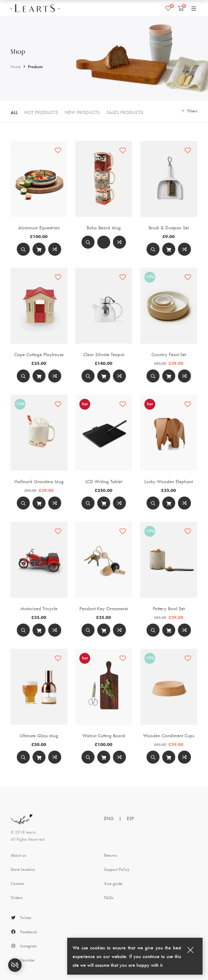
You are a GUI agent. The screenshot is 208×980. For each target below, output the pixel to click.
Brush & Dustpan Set (169, 227)
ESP (130, 818)
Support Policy (117, 869)
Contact (17, 883)
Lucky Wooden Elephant (169, 481)
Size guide (113, 883)
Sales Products (125, 112)
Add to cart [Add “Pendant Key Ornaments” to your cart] (104, 631)
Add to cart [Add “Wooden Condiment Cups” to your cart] (169, 758)
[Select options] (104, 242)
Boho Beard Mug (104, 227)
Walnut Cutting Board (104, 735)
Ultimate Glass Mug (39, 735)
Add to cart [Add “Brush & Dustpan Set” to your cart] (169, 250)
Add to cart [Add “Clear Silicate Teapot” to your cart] (104, 377)
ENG (109, 818)
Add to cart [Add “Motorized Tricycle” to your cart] (39, 631)
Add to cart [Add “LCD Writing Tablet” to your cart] (104, 504)
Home (16, 66)
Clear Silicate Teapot (104, 354)
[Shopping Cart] (181, 8)
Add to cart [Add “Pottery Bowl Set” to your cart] (169, 631)
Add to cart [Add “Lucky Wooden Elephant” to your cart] (169, 504)
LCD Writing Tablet (104, 481)
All (14, 112)
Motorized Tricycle (39, 608)
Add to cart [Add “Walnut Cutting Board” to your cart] (104, 758)
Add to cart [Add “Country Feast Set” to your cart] (169, 377)
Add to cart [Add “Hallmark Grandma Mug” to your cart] (39, 504)
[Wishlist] (168, 8)
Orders (17, 897)
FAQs (109, 897)
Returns (110, 855)
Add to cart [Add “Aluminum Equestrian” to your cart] (39, 250)
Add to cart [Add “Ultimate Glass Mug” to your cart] (39, 758)
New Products (82, 112)
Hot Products (41, 112)
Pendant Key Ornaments (104, 608)
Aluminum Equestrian (39, 227)
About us (18, 855)
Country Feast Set (169, 354)
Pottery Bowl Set (169, 608)
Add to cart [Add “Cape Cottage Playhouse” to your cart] (39, 377)
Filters (192, 111)
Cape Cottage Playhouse (39, 354)
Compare (55, 249)
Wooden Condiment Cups (169, 735)
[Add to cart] (39, 249)
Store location (23, 869)
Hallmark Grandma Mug (39, 481)
